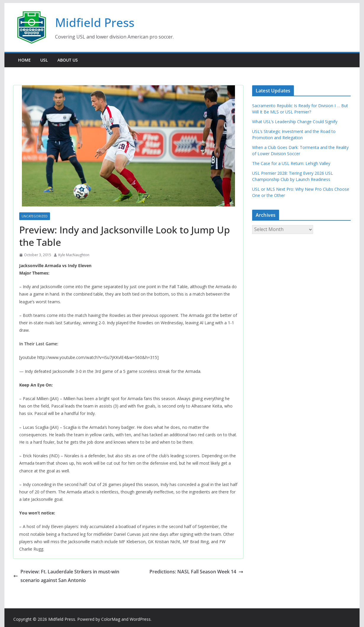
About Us (68, 60)
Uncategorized (35, 216)
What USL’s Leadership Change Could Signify (295, 122)
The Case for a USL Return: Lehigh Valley (291, 163)
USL (44, 60)
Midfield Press (95, 22)
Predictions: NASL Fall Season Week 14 (196, 572)
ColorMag (111, 619)
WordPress (140, 619)
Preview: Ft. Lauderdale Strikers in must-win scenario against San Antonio (66, 576)
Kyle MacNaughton (74, 255)
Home (24, 60)
